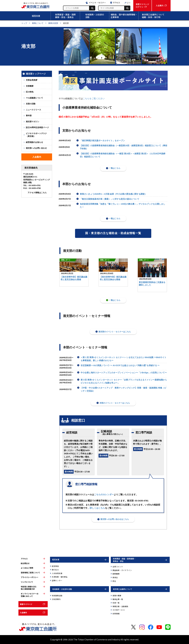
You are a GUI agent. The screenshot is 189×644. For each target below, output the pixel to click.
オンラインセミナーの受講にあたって (30, 595)
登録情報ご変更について (30, 573)
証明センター (57, 580)
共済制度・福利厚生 (60, 577)
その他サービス (119, 610)
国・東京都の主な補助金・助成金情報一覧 (113, 233)
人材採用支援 (57, 573)
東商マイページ (26, 604)
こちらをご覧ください (94, 99)
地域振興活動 (57, 596)
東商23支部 (53, 23)
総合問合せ (25, 563)
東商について (38, 23)
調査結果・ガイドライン (122, 570)
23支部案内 (56, 599)
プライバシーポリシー (30, 577)
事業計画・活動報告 (120, 606)
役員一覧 (116, 603)
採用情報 (116, 614)
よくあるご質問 (27, 568)
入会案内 (23, 612)
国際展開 (116, 574)
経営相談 (55, 566)
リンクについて (27, 582)
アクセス (24, 559)
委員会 (115, 577)
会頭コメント (118, 567)
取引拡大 (55, 570)
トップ (24, 23)
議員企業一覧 (118, 599)
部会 (114, 581)
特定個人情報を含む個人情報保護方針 (29, 588)
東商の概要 (117, 596)
